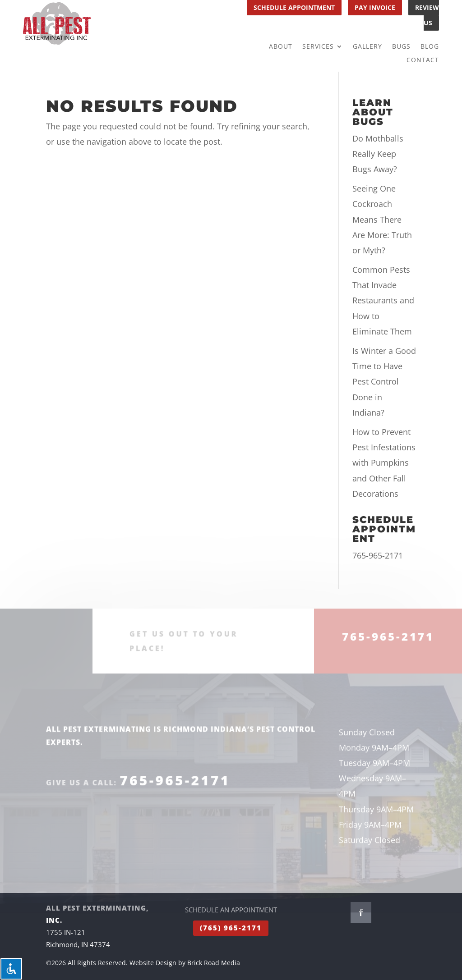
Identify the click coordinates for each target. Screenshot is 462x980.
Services (318, 47)
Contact (423, 60)
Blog (430, 47)
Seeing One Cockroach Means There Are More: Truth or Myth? (382, 219)
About (281, 47)
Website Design (153, 963)
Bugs (401, 47)
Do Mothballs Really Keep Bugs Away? (378, 154)
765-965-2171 (378, 555)
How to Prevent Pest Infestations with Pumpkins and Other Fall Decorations (384, 463)
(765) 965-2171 (231, 928)
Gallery (367, 47)
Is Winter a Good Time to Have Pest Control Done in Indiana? (384, 382)
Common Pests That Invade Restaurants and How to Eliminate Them (383, 300)
